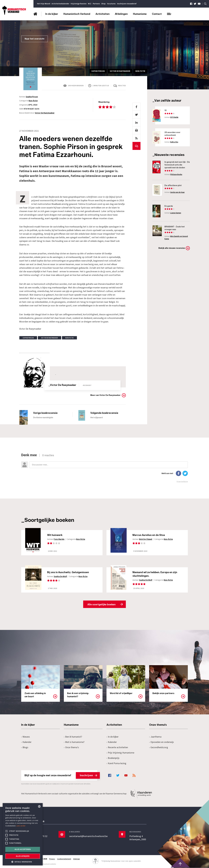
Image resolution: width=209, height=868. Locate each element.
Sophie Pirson (32, 97)
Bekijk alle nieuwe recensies (172, 248)
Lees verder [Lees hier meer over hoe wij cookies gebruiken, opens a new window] (21, 826)
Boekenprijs (113, 758)
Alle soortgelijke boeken (102, 605)
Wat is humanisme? (74, 742)
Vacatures (111, 4)
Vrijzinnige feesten (79, 4)
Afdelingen (121, 14)
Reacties (122, 86)
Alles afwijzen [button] (23, 856)
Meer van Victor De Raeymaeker (105, 395)
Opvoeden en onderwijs (161, 742)
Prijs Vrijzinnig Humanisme (120, 753)
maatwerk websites (49, 864)
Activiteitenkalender (60, 4)
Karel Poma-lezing (116, 764)
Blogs (25, 748)
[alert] (23, 834)
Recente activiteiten (117, 748)
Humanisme (140, 14)
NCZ (90, 4)
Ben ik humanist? (73, 737)
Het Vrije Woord (44, 4)
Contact (157, 14)
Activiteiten (103, 14)
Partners (96, 4)
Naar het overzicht (35, 39)
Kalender (26, 742)
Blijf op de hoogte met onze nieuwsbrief (61, 776)
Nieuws (26, 737)
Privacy (52, 859)
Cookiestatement (64, 859)
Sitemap (77, 859)
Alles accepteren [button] (23, 849)
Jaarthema (155, 737)
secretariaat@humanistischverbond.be (88, 836)
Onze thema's (71, 748)
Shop (103, 4)
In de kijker (52, 14)
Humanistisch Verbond (77, 14)
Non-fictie (33, 101)
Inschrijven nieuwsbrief (127, 4)
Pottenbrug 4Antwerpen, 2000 (138, 838)
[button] (23, 862)
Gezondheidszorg (159, 748)
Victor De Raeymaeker (45, 113)
